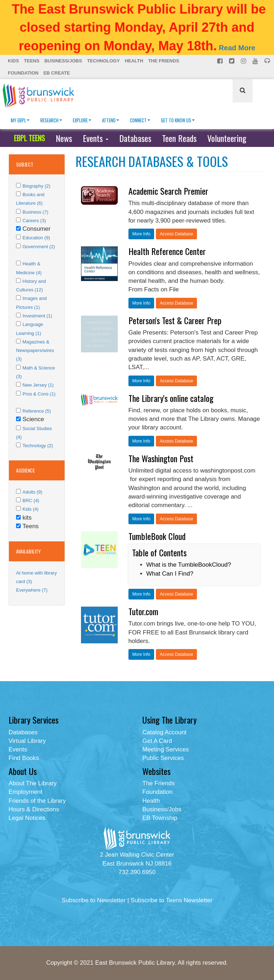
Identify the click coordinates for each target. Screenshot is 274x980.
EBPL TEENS (29, 138)
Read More (237, 48)
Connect (140, 120)
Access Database (176, 234)
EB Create (57, 73)
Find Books (24, 758)
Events (96, 138)
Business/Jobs (63, 61)
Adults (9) (32, 492)
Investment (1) (37, 316)
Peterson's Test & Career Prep (175, 320)
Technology (103, 61)
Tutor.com (143, 611)
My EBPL (20, 120)
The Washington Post (161, 458)
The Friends (164, 61)
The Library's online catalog (171, 398)
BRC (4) (31, 501)
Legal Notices (27, 818)
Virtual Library (27, 741)
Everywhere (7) (32, 590)
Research (51, 120)
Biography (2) (36, 186)
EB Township (160, 818)
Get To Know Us (178, 120)
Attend (111, 120)
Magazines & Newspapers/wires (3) (35, 351)
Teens (32, 61)
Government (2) (39, 247)
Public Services (163, 758)
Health (134, 61)
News (64, 138)
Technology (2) (38, 446)
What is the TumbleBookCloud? (189, 565)
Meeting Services (166, 749)
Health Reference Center (167, 251)
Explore (82, 120)
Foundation (23, 73)
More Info (141, 234)
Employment (25, 792)
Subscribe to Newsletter (94, 900)
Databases (135, 138)
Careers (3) (34, 221)
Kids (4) (31, 509)
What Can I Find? (170, 574)
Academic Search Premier (168, 191)
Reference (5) (37, 411)
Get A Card (157, 741)
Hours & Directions (34, 809)
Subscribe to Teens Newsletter (171, 900)
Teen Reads (179, 138)
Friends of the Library (37, 801)
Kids (13, 61)
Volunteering (227, 138)
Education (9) (36, 238)
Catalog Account (164, 732)
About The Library (33, 783)
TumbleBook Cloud (157, 536)
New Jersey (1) (38, 385)
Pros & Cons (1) (39, 394)
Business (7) (35, 212)
